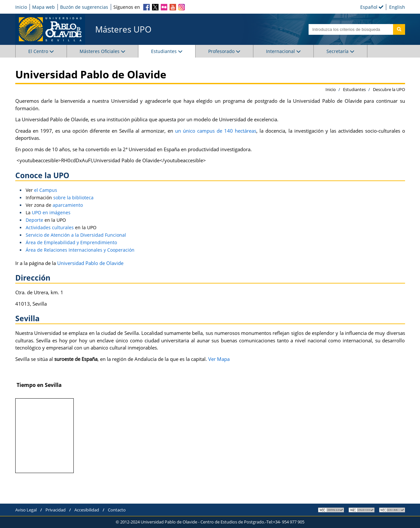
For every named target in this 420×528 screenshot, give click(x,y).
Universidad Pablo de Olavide (90, 263)
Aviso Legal (26, 510)
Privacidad (56, 510)
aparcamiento (68, 205)
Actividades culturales (50, 227)
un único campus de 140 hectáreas (216, 131)
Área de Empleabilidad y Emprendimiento (71, 242)
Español (372, 7)
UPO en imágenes (51, 212)
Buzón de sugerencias (84, 7)
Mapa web (44, 7)
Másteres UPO (123, 29)
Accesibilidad (87, 510)
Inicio (21, 7)
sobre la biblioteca (73, 198)
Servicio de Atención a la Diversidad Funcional (76, 235)
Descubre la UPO (389, 89)
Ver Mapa (219, 359)
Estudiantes (354, 89)
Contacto (117, 510)
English (397, 7)
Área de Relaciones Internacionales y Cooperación (80, 250)
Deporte (34, 220)
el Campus (46, 190)
